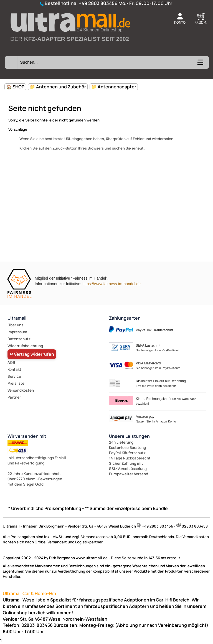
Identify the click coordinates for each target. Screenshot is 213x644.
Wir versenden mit (27, 436)
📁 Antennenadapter (114, 87)
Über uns (15, 325)
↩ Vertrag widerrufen (32, 354)
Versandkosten (21, 390)
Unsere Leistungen (129, 436)
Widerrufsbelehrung (25, 346)
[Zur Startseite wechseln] (70, 48)
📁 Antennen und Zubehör (58, 87)
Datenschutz (19, 339)
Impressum (17, 332)
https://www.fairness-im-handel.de (111, 284)
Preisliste (16, 383)
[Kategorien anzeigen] (200, 64)
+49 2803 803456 (98, 3)
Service (14, 376)
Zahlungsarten (125, 318)
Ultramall (17, 318)
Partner (14, 397)
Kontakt (14, 369)
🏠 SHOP (15, 87)
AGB (11, 362)
